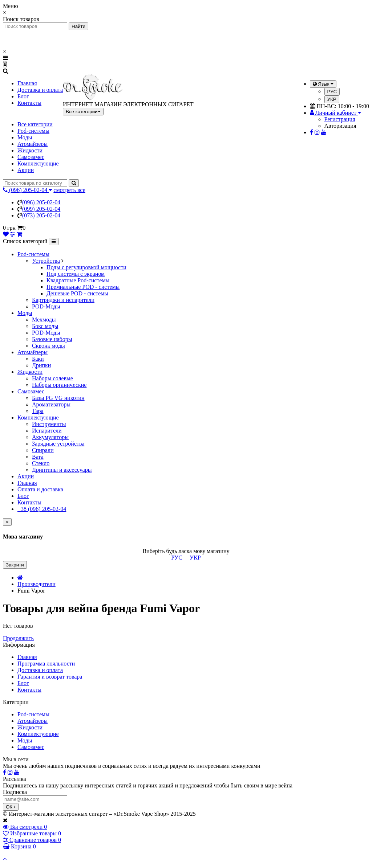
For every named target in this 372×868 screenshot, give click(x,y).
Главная (27, 83)
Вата (38, 457)
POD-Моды (46, 306)
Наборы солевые (52, 378)
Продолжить (18, 638)
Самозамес (31, 157)
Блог (23, 96)
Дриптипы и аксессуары (62, 470)
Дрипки (41, 365)
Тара (38, 411)
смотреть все (69, 190)
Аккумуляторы (50, 437)
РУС (332, 92)
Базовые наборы (52, 339)
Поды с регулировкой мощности (86, 267)
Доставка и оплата (40, 90)
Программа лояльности (46, 664)
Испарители (47, 431)
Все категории (35, 124)
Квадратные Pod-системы (78, 280)
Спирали (43, 450)
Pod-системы (33, 131)
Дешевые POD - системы (77, 293)
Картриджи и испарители (63, 300)
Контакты (29, 103)
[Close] (7, 522)
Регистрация (340, 119)
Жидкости (30, 150)
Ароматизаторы (51, 404)
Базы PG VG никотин (58, 398)
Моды (25, 137)
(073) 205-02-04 (41, 215)
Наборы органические (59, 385)
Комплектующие (38, 163)
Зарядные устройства (58, 444)
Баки (38, 359)
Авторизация (340, 126)
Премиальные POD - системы (83, 287)
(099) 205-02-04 (41, 209)
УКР (332, 99)
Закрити (15, 565)
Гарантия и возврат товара (50, 677)
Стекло (41, 463)
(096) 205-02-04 (41, 202)
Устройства (46, 261)
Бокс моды (45, 326)
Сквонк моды (48, 346)
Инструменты (49, 424)
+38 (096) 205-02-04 (42, 509)
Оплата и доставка (40, 489)
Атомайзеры (33, 144)
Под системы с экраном (76, 274)
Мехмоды (44, 320)
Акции (26, 170)
